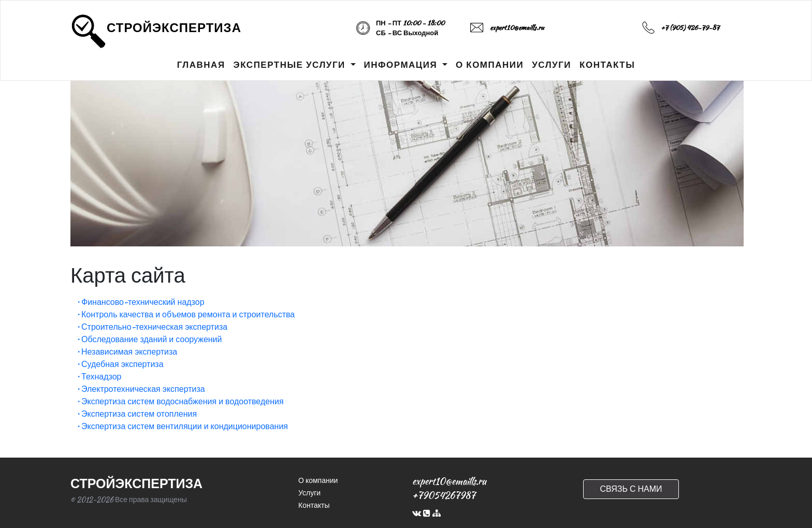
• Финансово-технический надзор (141, 302)
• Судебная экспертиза (120, 364)
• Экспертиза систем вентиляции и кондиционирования (182, 426)
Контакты (314, 505)
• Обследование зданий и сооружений (149, 339)
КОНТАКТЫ (607, 65)
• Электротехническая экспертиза (141, 389)
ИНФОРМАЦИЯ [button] (402, 65)
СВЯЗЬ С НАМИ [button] (631, 489)
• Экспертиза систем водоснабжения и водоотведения (180, 401)
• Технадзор (99, 377)
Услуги (309, 493)
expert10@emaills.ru (517, 28)
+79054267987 (444, 495)
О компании (318, 480)
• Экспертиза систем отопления (137, 414)
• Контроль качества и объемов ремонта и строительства (186, 314)
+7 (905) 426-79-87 (690, 28)
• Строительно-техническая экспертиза (152, 327)
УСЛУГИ (552, 65)
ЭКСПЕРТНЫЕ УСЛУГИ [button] (291, 65)
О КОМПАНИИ (490, 65)
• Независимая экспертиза (127, 352)
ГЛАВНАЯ (201, 65)
